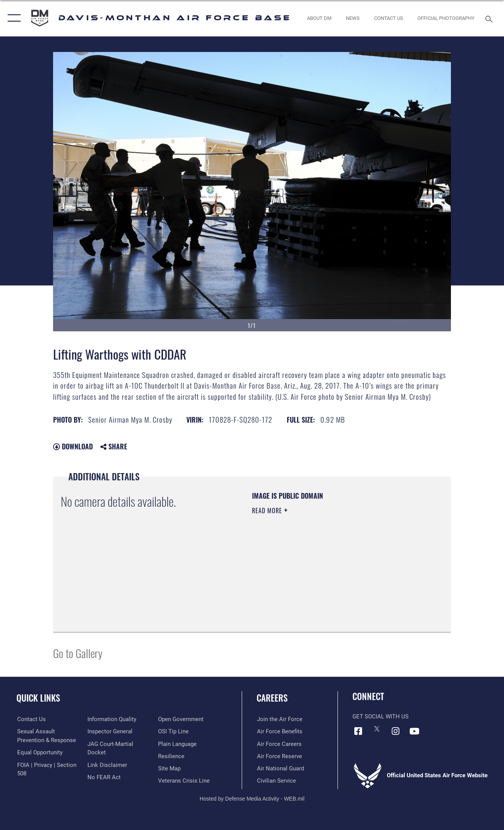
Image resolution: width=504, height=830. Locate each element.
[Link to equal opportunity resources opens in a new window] (39, 752)
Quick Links (38, 698)
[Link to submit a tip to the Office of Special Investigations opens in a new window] (173, 731)
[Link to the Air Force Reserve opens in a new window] (279, 756)
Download (73, 446)
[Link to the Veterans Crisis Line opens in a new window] (184, 781)
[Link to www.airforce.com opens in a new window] (279, 719)
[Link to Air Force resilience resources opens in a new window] (171, 756)
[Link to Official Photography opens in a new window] (446, 18)
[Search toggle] (490, 18)
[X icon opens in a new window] (377, 729)
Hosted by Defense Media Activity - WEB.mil (252, 798)
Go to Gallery (78, 653)
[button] (12, 18)
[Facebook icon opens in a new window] (358, 731)
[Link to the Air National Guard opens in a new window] (280, 768)
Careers (272, 698)
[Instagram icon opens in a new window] (396, 731)
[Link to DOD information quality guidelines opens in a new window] (112, 719)
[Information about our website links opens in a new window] (107, 765)
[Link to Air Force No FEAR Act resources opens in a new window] (104, 777)
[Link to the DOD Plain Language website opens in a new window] (177, 744)
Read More (268, 511)
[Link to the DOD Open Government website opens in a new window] (181, 719)
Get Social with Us (380, 717)
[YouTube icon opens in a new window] (414, 731)
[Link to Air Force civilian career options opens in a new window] (276, 781)
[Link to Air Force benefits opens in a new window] (279, 731)
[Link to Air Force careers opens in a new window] (279, 744)
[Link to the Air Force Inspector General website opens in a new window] (110, 731)
